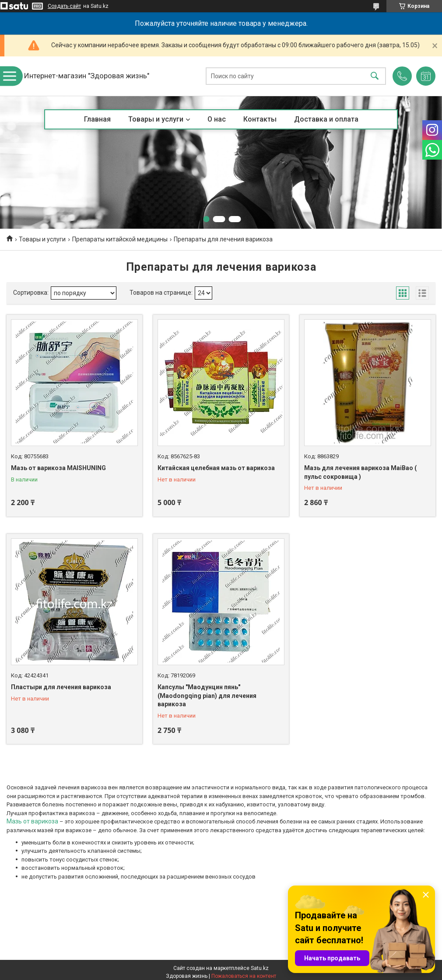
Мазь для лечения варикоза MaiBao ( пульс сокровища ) (360, 472)
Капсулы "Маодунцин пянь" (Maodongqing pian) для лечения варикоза (207, 696)
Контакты (260, 119)
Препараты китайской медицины (120, 239)
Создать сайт (64, 6)
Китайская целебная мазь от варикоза (216, 468)
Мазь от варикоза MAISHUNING (58, 468)
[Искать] (375, 76)
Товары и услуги (156, 119)
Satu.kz (260, 968)
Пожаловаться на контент (244, 976)
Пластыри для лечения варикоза (61, 687)
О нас (217, 119)
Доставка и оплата (326, 119)
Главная (97, 119)
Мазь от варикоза (32, 821)
